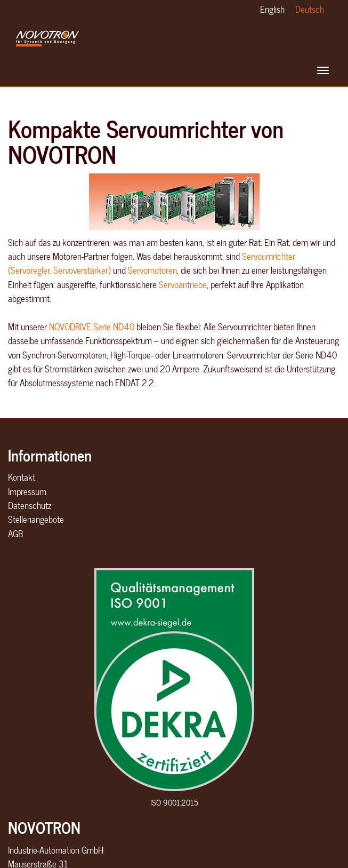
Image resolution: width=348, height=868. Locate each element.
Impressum (27, 491)
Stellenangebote (36, 519)
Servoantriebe (183, 284)
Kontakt (22, 477)
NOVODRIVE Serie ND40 (92, 327)
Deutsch (310, 9)
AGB (15, 533)
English (272, 9)
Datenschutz (30, 505)
